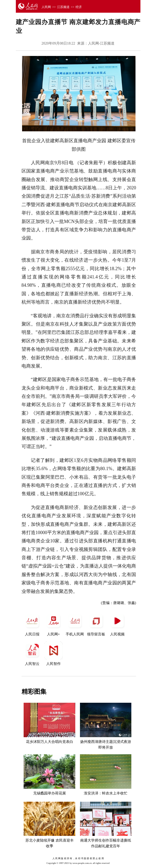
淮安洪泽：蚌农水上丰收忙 (106, 793)
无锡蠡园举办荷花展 (50, 793)
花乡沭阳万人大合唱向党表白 (50, 742)
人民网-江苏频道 (101, 43)
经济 (79, 7)
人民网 (46, 7)
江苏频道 (63, 7)
